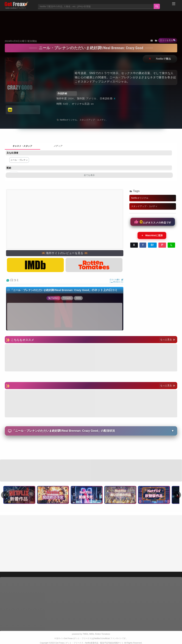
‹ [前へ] (5, 495)
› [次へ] (177, 495)
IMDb (92, 634)
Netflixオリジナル (68, 120)
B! (152, 245)
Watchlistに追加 (152, 235)
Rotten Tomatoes (103, 634)
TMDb (85, 634)
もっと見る (168, 340)
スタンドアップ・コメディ (93, 120)
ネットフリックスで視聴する (160, 59)
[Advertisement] (91, 21)
